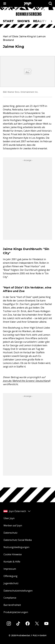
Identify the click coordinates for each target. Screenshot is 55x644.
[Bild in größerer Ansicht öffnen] (27, 71)
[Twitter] (37, 624)
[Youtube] (46, 624)
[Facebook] (28, 624)
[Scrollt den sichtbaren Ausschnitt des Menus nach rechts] (51, 21)
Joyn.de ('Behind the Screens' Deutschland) (27, 381)
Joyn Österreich (17, 511)
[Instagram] (9, 624)
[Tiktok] (18, 624)
